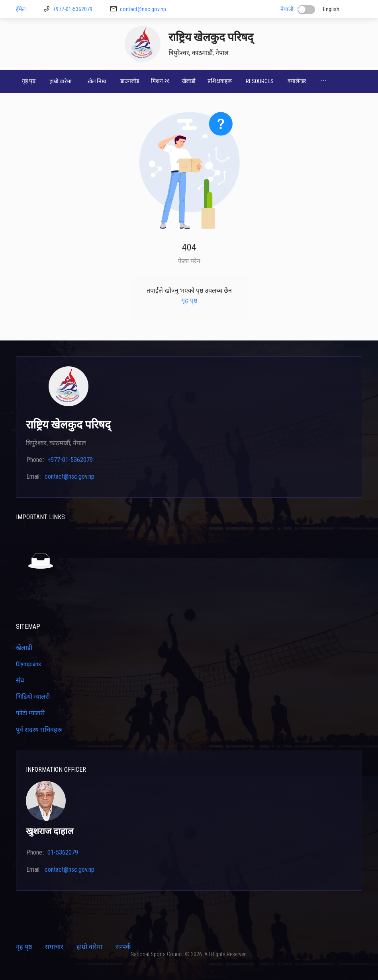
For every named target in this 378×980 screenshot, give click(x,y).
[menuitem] (29, 81)
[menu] (189, 81)
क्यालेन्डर (297, 81)
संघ (20, 680)
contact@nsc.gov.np (143, 9)
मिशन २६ (160, 81)
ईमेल (21, 9)
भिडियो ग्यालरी (33, 697)
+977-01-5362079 (73, 9)
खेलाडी (189, 81)
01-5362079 (63, 852)
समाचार (54, 947)
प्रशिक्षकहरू (220, 81)
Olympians (28, 664)
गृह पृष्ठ (29, 81)
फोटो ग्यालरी (30, 713)
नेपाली (287, 9)
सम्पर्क (123, 947)
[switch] (306, 10)
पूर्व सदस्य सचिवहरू (39, 730)
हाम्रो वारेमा (89, 947)
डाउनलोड (130, 81)
